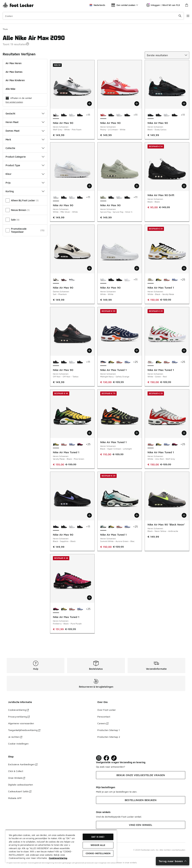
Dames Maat (25, 131)
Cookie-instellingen (18, 744)
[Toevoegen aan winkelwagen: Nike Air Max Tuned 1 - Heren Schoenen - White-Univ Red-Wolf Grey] (184, 433)
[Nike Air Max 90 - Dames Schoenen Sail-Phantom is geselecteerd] (56, 280)
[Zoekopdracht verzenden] (176, 16)
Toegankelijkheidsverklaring (24, 730)
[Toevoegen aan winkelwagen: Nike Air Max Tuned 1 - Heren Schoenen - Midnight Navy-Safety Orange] (137, 351)
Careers (103, 723)
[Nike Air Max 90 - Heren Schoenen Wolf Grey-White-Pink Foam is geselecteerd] (56, 115)
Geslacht (25, 113)
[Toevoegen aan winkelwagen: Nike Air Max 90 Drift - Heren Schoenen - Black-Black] (184, 186)
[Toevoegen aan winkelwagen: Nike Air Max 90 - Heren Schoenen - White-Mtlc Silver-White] (89, 186)
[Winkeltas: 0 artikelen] (187, 5)
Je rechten (15, 737)
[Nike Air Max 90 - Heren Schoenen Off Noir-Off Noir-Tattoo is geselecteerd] (56, 362)
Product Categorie (25, 157)
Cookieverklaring (18, 710)
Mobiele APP (15, 798)
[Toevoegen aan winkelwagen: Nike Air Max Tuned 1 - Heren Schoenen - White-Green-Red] (184, 351)
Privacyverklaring (19, 717)
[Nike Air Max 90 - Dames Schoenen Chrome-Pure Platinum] (72, 280)
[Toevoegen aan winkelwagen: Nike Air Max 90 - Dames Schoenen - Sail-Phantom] (89, 268)
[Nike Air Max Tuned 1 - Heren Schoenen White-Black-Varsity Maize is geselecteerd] (151, 280)
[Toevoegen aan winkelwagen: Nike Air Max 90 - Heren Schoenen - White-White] (137, 268)
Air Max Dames (14, 72)
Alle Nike (10, 89)
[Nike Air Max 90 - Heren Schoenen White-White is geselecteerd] (103, 280)
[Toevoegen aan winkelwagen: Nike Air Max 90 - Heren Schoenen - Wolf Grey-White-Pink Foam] (89, 104)
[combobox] (91, 16)
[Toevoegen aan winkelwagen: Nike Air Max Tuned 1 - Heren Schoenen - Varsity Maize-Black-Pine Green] (89, 433)
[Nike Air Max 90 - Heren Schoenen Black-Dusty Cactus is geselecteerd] (151, 115)
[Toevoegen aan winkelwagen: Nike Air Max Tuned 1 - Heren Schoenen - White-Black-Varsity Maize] (184, 268)
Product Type (25, 165)
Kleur (25, 174)
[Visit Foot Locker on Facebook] (106, 758)
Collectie (25, 148)
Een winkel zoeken (14, 102)
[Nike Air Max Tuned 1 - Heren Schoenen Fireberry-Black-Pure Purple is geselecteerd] (56, 609)
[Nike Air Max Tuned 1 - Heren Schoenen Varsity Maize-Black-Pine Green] (159, 280)
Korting (25, 191)
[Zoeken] (91, 16)
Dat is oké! (98, 837)
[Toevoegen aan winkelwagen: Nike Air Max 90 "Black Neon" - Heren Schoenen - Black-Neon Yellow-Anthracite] (184, 515)
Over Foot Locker (107, 710)
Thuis (5, 29)
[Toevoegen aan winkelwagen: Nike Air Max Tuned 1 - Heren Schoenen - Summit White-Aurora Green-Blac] (137, 515)
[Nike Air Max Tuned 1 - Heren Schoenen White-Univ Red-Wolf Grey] (167, 280)
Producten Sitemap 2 (109, 737)
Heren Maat (25, 122)
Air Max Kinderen (15, 80)
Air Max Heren (14, 63)
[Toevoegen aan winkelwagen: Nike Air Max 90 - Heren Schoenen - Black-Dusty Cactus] (184, 104)
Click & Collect (16, 771)
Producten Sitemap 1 (109, 730)
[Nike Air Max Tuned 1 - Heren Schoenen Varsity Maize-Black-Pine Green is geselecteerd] (56, 444)
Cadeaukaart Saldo (20, 791)
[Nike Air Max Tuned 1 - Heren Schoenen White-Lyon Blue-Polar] (175, 280)
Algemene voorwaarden (21, 723)
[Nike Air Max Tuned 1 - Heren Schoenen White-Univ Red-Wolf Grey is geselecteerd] (151, 444)
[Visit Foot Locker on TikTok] (114, 758)
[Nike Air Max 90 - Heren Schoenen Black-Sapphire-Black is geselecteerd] (56, 527)
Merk (25, 139)
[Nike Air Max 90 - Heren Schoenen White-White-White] (127, 280)
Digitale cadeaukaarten (21, 785)
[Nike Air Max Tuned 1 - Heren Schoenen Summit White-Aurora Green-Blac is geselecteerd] (103, 527)
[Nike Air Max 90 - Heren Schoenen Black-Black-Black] (64, 115)
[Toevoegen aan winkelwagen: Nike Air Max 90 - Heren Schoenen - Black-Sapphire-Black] (89, 515)
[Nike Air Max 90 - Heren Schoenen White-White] (72, 115)
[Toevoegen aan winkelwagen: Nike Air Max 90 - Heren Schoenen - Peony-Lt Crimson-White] (137, 104)
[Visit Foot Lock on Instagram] (99, 758)
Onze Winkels (17, 778)
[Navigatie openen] (185, 16)
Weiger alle (98, 845)
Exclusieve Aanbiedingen (23, 764)
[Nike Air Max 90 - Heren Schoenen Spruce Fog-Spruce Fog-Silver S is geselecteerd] (103, 197)
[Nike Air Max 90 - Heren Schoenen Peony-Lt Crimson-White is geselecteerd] (103, 115)
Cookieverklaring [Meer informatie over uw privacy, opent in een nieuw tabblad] (58, 858)
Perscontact (104, 717)
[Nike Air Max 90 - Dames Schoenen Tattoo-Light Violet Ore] (64, 280)
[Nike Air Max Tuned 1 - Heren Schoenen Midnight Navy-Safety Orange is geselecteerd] (103, 362)
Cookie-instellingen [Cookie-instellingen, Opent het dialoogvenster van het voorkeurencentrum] (98, 853)
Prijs (25, 183)
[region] (61, 846)
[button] (28, 44)
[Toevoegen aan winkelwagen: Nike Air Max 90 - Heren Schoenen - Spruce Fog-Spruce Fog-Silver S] (137, 186)
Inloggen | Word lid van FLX (163, 5)
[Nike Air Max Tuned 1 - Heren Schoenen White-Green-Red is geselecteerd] (151, 362)
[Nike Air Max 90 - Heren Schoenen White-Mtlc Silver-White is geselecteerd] (56, 197)
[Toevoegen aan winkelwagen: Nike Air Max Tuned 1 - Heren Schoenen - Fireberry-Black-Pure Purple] (89, 598)
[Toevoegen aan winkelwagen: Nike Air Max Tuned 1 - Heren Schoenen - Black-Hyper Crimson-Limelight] (137, 433)
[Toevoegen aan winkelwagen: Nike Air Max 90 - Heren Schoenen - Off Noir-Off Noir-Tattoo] (89, 351)
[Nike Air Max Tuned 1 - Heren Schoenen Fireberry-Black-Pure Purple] (80, 444)
